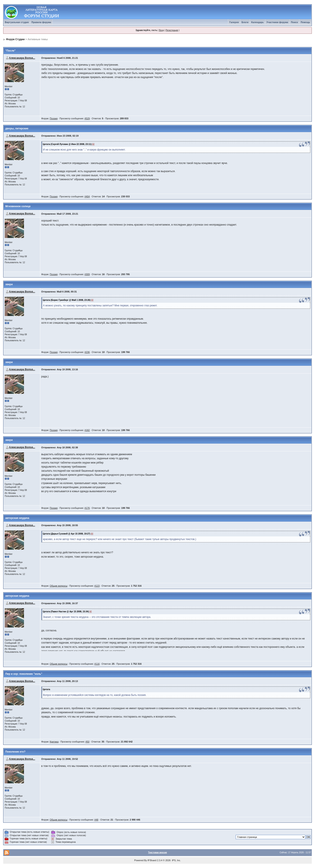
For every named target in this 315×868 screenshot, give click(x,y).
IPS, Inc (176, 860)
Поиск (295, 22)
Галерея (234, 22)
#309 (87, 274)
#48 (96, 820)
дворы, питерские (17, 128)
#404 (87, 196)
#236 (87, 352)
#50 (87, 742)
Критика (54, 742)
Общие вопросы (59, 586)
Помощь (305, 22)
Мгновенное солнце (18, 206)
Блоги (245, 22)
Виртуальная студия (17, 22)
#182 (87, 430)
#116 (97, 664)
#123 (97, 586)
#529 (87, 118)
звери (9, 284)
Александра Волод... (22, 58)
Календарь (257, 22)
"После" (10, 51)
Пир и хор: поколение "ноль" (24, 674)
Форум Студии (15, 39)
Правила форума (41, 22)
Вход (161, 30)
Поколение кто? (15, 752)
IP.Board (152, 860)
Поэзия (54, 118)
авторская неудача (17, 518)
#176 (87, 508)
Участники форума (277, 22)
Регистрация (172, 30)
